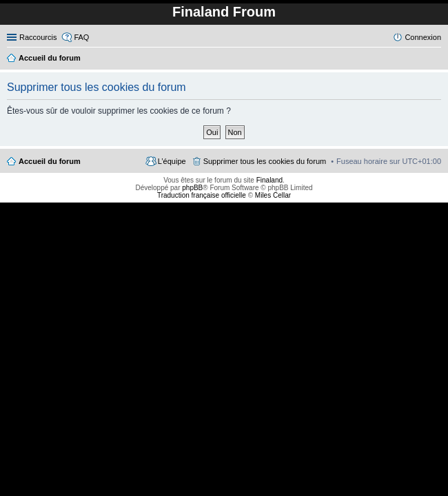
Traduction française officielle (202, 195)
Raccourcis (38, 37)
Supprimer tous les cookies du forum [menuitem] (265, 161)
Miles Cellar (273, 195)
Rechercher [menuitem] (436, 59)
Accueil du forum (50, 161)
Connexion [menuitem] (423, 37)
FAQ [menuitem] (81, 37)
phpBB (192, 188)
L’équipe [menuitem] (172, 161)
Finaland (269, 180)
